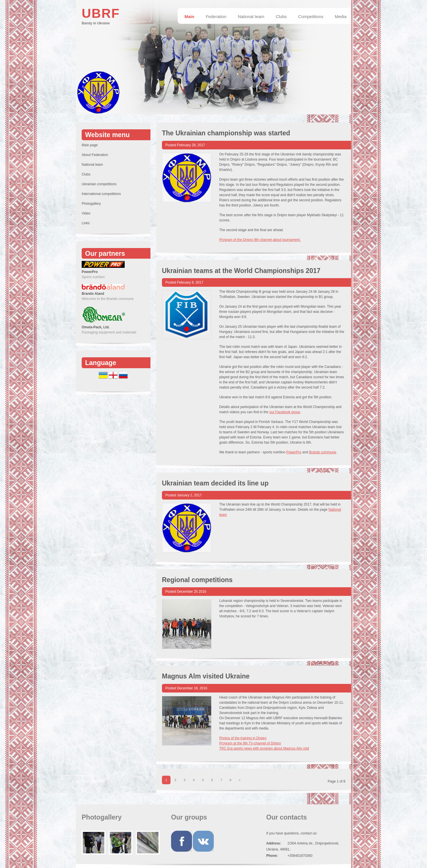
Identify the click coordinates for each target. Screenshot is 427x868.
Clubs (86, 174)
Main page (90, 145)
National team (92, 165)
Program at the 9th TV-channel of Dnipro (250, 743)
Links (86, 223)
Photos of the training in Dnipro (243, 738)
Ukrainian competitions (99, 184)
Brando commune (323, 452)
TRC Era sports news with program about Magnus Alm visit (264, 748)
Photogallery (91, 204)
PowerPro (294, 452)
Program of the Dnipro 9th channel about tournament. (260, 240)
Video (86, 213)
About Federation (95, 155)
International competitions (101, 194)
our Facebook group (285, 412)
